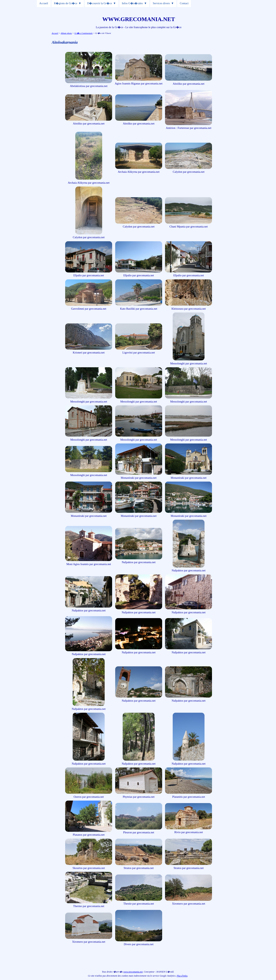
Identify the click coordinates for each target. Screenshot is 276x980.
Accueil (44, 3)
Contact (184, 3)
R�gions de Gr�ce (66, 3)
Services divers (161, 3)
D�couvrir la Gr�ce (100, 3)
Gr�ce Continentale (83, 33)
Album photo (66, 33)
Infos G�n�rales (132, 3)
